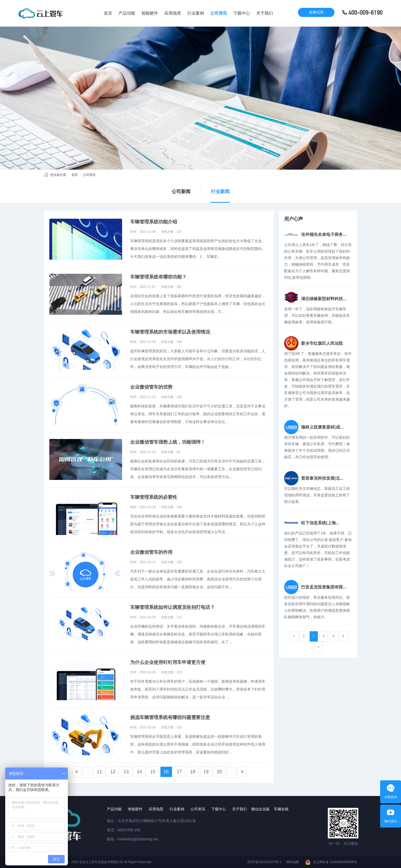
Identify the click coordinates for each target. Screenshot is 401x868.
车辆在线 (281, 809)
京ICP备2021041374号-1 (264, 862)
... (87, 772)
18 (193, 772)
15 (153, 772)
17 (179, 772)
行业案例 (196, 13)
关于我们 (265, 13)
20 (219, 772)
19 (206, 772)
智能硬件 (150, 13)
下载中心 (242, 13)
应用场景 (173, 13)
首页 (108, 13)
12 (113, 772)
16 (166, 772)
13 (126, 772)
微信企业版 (260, 809)
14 (139, 772)
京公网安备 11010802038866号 (335, 862)
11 (99, 772)
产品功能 (127, 13)
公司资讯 (219, 13)
